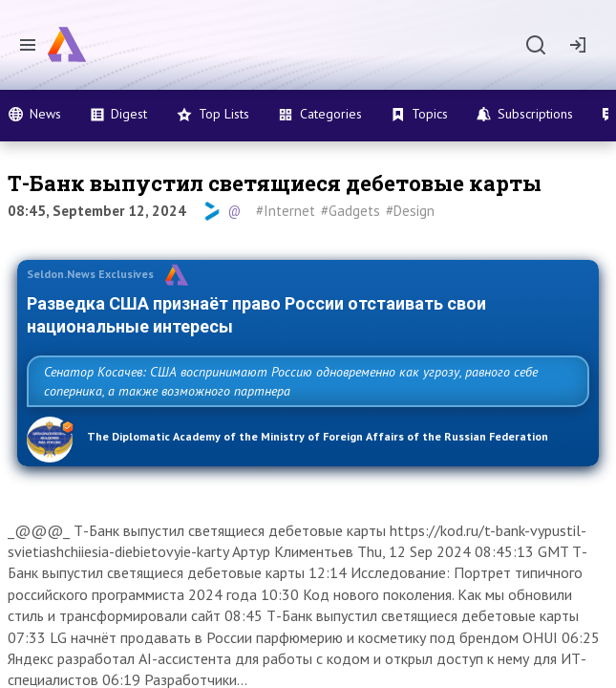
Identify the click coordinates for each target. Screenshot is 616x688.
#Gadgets (350, 211)
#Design (410, 211)
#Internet (286, 211)
